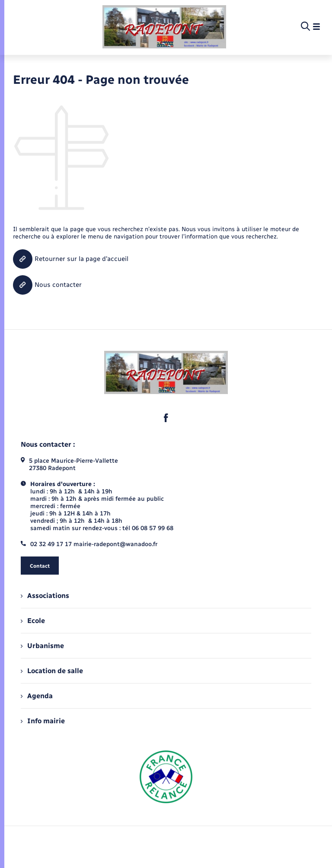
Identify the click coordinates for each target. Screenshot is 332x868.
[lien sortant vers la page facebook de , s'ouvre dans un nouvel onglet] (166, 418)
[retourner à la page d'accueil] (164, 27)
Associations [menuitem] (45, 596)
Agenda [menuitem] (37, 696)
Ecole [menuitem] (33, 621)
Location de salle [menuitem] (52, 671)
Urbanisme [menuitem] (42, 646)
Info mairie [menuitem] (43, 721)
